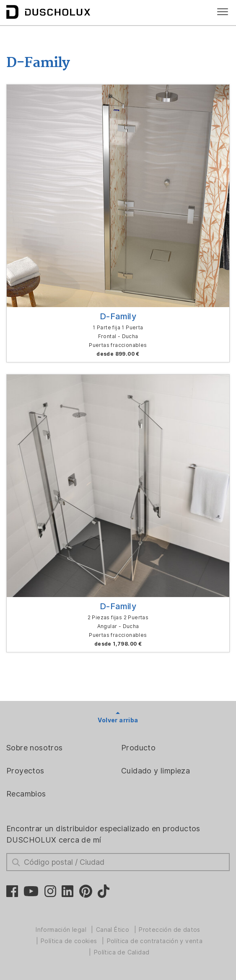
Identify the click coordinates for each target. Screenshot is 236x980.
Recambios (26, 794)
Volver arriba (118, 720)
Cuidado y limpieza (156, 771)
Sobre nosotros (35, 748)
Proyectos (25, 771)
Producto (138, 748)
